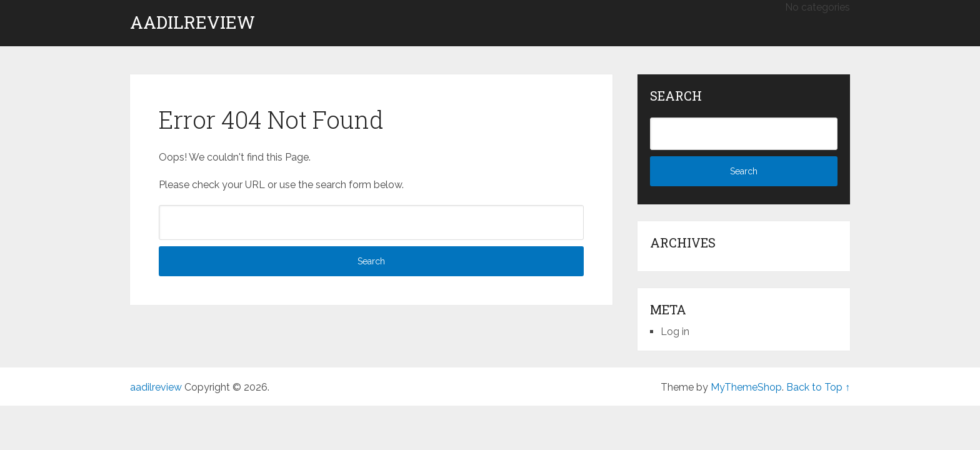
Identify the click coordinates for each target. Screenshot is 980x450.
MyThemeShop (746, 387)
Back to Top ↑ (818, 387)
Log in (675, 332)
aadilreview (192, 22)
